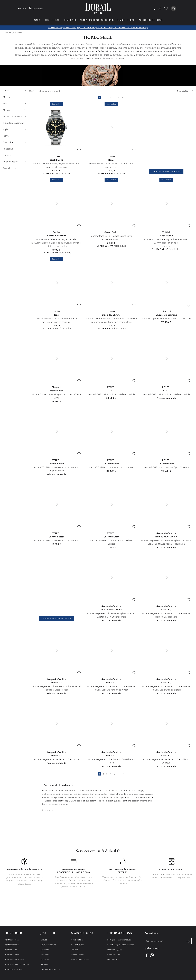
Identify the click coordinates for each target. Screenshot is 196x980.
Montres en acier (12, 957)
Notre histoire (77, 942)
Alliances (45, 967)
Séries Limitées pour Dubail (97, 20)
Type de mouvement (15, 123)
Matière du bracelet (15, 116)
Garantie (15, 155)
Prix (15, 104)
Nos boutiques (114, 957)
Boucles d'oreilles (48, 947)
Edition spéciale (15, 162)
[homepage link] (98, 8)
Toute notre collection (14, 972)
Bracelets (45, 952)
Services (75, 952)
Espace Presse (77, 957)
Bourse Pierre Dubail (80, 962)
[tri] (185, 91)
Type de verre (15, 168)
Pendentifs (45, 957)
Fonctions (15, 149)
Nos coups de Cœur (151, 20)
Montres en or (11, 952)
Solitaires (45, 962)
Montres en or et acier (14, 962)
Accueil (8, 33)
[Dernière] (123, 97)
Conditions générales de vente (121, 947)
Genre (15, 91)
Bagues (44, 942)
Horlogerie (53, 20)
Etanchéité (15, 142)
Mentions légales (115, 952)
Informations (120, 935)
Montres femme (12, 947)
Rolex (37, 20)
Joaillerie (70, 20)
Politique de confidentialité (119, 942)
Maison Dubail (126, 20)
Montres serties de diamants (17, 967)
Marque (15, 97)
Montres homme (12, 942)
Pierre (15, 136)
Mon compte (113, 962)
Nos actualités (77, 947)
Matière (15, 110)
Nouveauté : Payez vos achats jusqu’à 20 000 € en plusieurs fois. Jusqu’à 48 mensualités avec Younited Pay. (98, 28)
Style (15, 129)
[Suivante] (118, 97)
